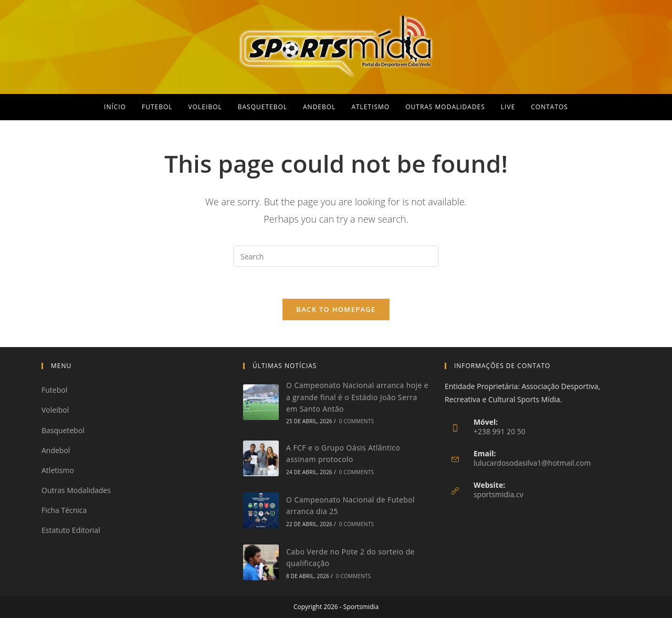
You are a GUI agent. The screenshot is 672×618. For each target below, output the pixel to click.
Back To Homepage (336, 309)
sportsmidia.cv (498, 494)
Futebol (54, 390)
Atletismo (58, 470)
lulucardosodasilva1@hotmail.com (532, 463)
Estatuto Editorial (71, 530)
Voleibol (55, 410)
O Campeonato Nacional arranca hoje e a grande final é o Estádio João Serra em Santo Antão (357, 397)
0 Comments (356, 421)
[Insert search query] (336, 256)
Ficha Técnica (64, 510)
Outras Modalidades (76, 490)
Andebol (56, 450)
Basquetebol (63, 430)
